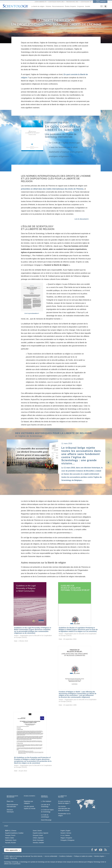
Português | (67, 840)
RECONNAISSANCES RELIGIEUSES (12, 797)
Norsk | (38, 840)
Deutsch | (66, 833)
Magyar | (66, 838)
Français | (10, 835)
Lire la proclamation (32, 313)
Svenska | (38, 843)
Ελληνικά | (38, 835)
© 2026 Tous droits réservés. (23, 856)
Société (88, 6)
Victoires (48, 6)
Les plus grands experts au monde (30, 807)
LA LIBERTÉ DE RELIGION (62, 797)
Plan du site (14, 858)
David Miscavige (46, 820)
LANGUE (101, 2)
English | (65, 831)
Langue (6, 826)
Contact (6, 858)
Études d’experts (70, 6)
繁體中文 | (11, 831)
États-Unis (10, 801)
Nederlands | (11, 840)
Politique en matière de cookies (83, 856)
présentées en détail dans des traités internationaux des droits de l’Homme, (52, 189)
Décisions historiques (10, 811)
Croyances (81, 6)
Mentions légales (99, 856)
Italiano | (10, 838)
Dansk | (37, 831)
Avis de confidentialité (51, 856)
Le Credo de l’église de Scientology (47, 811)
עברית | (65, 835)
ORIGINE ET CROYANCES (45, 797)
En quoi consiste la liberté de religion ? (64, 802)
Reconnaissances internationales (12, 806)
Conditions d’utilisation (66, 856)
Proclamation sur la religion (64, 815)
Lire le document (82, 219)
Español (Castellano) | (14, 833)
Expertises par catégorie (28, 802)
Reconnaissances (58, 6)
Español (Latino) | (41, 833)
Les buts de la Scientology (45, 806)
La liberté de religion (38, 6)
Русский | (10, 843)
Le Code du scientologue (45, 816)
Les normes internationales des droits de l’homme (64, 808)
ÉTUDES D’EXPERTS (30, 796)
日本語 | (38, 838)
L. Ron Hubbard (46, 801)
